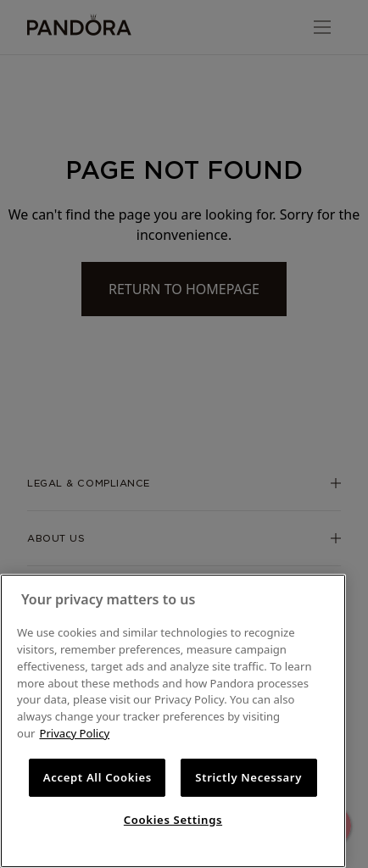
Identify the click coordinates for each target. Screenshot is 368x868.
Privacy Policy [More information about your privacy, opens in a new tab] (74, 733)
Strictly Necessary (248, 777)
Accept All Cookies (98, 777)
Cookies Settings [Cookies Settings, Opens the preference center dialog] (173, 820)
